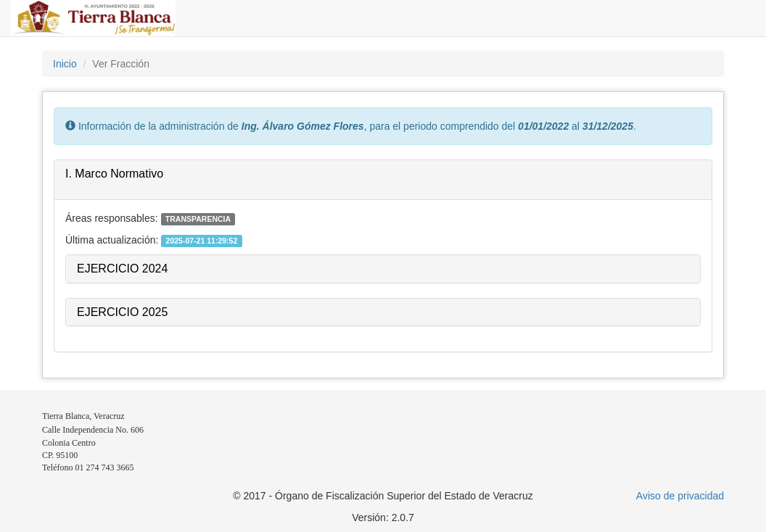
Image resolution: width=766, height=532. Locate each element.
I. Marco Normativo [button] (114, 174)
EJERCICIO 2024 (122, 269)
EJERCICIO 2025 (122, 312)
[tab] (383, 180)
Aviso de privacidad (680, 496)
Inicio (65, 64)
